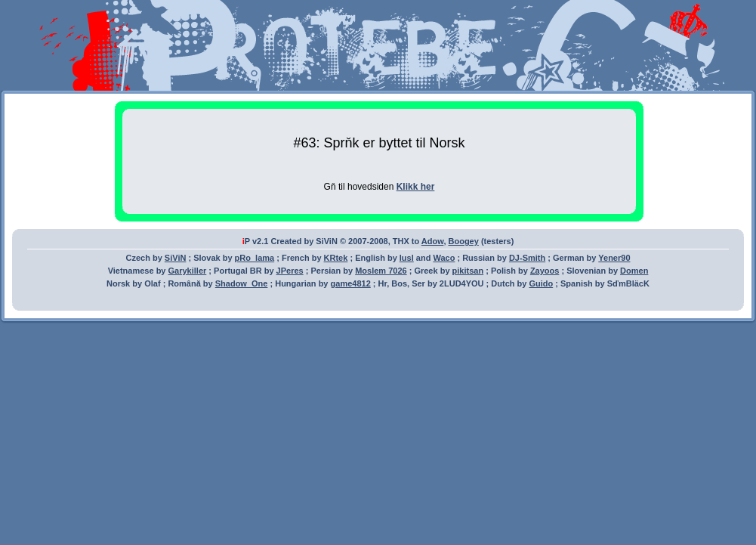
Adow (433, 241)
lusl (407, 258)
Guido (541, 283)
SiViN (176, 258)
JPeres (290, 271)
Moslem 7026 (381, 271)
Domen (634, 271)
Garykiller (188, 271)
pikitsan (468, 271)
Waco (444, 258)
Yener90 (614, 258)
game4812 (351, 283)
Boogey (464, 241)
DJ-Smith (527, 258)
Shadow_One (242, 283)
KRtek (336, 258)
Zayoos (545, 271)
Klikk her (416, 187)
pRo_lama (255, 258)
